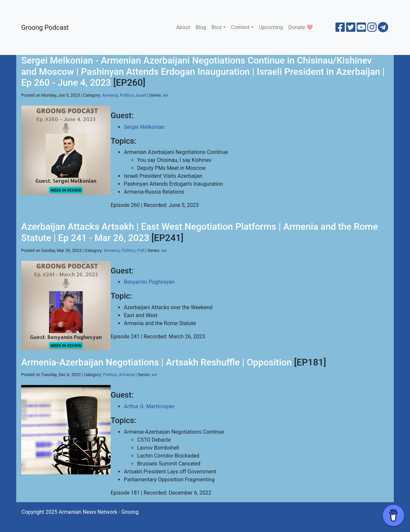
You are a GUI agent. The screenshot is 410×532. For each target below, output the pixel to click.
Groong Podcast (45, 27)
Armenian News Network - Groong (99, 512)
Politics (127, 95)
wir (166, 95)
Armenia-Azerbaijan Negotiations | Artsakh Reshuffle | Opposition (156, 362)
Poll (141, 250)
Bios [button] (216, 27)
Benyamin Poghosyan (149, 282)
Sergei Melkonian (144, 127)
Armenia (110, 95)
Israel (141, 95)
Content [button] (240, 27)
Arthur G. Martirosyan (149, 406)
